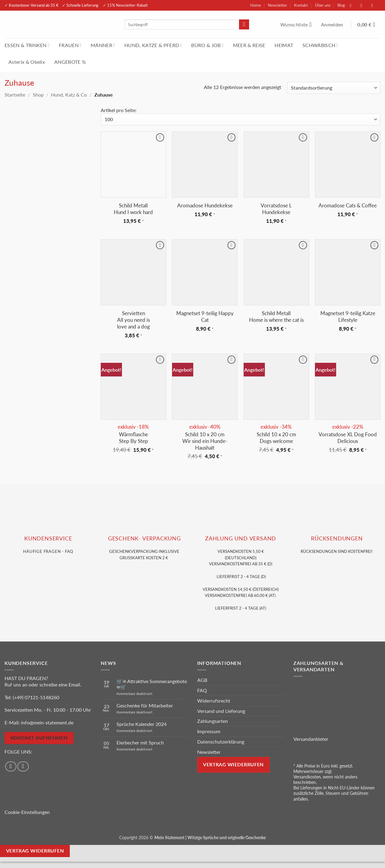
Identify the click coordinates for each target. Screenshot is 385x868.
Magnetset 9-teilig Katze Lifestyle (348, 317)
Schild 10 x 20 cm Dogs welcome (276, 438)
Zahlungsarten (213, 721)
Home (256, 5)
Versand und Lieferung (221, 711)
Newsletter (278, 5)
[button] (333, 25)
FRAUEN (70, 45)
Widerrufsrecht (214, 701)
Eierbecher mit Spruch (140, 742)
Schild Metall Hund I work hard (133, 209)
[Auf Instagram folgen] (364, 5)
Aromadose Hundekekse (205, 205)
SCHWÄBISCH (320, 45)
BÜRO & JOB (207, 45)
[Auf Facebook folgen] (354, 5)
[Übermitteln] (244, 25)
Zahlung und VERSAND (241, 538)
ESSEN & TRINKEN (27, 45)
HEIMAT (284, 45)
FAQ (202, 690)
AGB (202, 680)
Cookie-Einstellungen (27, 812)
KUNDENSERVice (48, 538)
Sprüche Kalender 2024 (142, 724)
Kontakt (301, 5)
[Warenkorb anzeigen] (369, 25)
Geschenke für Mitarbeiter (145, 705)
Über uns (323, 5)
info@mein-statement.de (47, 722)
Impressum (209, 731)
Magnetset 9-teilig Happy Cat (205, 317)
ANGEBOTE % (70, 62)
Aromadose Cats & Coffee (348, 205)
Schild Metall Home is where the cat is (276, 317)
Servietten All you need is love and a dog (133, 320)
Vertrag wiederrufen (233, 764)
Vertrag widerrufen (35, 851)
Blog (341, 5)
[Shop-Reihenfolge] (334, 88)
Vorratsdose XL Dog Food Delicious (348, 438)
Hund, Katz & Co (69, 95)
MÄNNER (103, 45)
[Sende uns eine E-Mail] (375, 5)
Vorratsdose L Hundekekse (276, 209)
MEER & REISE (249, 45)
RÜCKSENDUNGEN (337, 538)
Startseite (15, 95)
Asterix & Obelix (27, 62)
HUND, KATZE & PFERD (153, 45)
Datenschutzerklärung (221, 742)
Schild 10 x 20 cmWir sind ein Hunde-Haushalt (205, 441)
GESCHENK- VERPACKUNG (144, 538)
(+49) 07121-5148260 (36, 697)
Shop (38, 95)
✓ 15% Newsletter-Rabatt (125, 5)
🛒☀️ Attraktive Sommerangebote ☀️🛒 (152, 684)
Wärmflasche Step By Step (133, 438)
